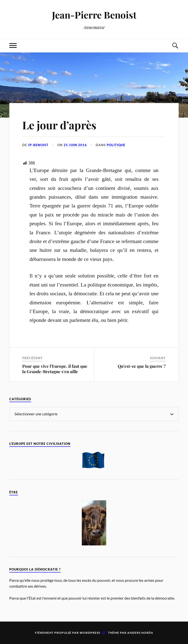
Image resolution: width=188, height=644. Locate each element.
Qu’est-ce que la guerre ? (142, 366)
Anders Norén (140, 633)
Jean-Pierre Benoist (94, 15)
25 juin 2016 (75, 145)
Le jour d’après (59, 125)
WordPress (90, 633)
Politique (116, 145)
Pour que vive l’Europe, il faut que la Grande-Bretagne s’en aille (55, 369)
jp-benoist (38, 145)
